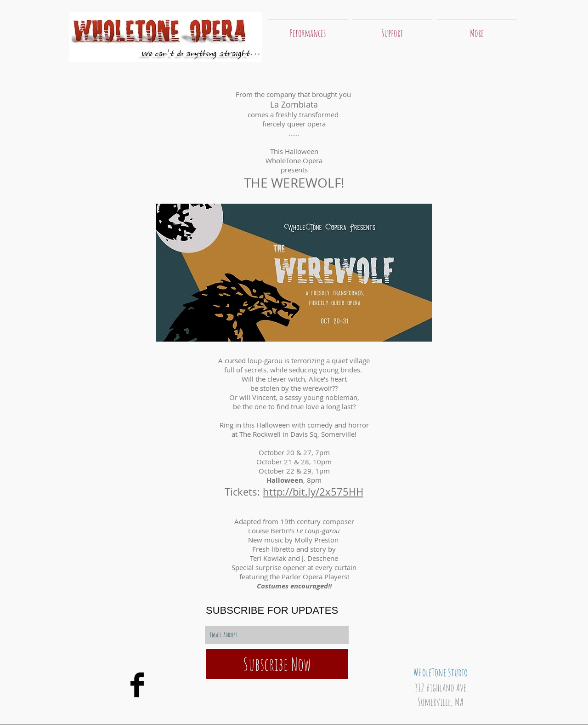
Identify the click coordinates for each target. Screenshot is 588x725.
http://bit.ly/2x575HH (313, 492)
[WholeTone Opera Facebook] (137, 685)
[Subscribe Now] (277, 664)
